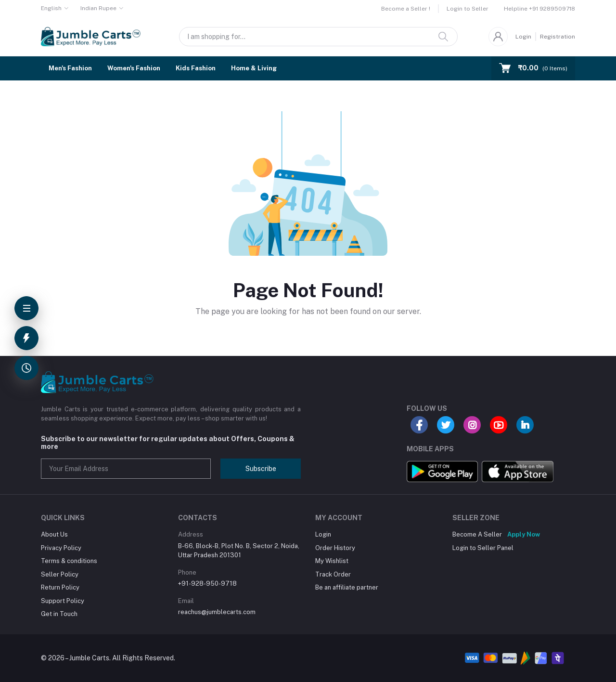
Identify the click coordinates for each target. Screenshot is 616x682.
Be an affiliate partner (347, 587)
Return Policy (60, 587)
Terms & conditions (69, 561)
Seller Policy (60, 574)
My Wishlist (332, 561)
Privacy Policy (61, 548)
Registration (558, 37)
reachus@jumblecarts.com (217, 612)
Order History (335, 548)
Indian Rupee (98, 8)
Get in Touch (59, 614)
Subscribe (261, 469)
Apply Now (524, 534)
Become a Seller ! (406, 9)
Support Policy (63, 601)
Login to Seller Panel (483, 548)
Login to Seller (468, 9)
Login (523, 37)
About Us (54, 534)
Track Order (333, 574)
